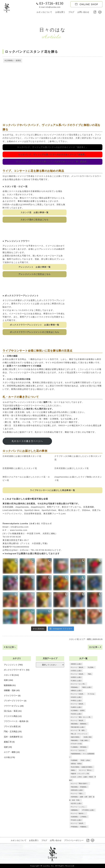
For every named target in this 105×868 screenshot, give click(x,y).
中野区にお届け (77, 701)
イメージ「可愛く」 (78, 794)
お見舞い (91, 667)
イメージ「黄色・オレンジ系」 (82, 717)
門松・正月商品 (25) (13, 732)
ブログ (71, 12)
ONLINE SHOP (86, 4)
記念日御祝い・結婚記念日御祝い (82, 767)
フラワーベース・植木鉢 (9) (16, 721)
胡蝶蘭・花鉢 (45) (12, 690)
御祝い (74, 770)
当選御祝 (74, 760)
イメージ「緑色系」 (78, 704)
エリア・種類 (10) (12, 752)
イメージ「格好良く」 (79, 813)
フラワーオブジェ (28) (14, 706)
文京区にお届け (77, 714)
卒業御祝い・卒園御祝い (79, 827)
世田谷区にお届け (77, 790)
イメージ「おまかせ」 (79, 750)
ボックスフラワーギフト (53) (17, 670)
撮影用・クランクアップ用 (80, 774)
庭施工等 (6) (9, 742)
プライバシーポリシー (74, 840)
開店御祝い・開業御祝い (79, 724)
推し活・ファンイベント (79, 734)
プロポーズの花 (77, 744)
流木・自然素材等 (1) (13, 737)
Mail (16, 550)
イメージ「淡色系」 (78, 823)
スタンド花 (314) (11, 675)
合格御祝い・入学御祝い (79, 817)
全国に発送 (88, 737)
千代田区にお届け (89, 810)
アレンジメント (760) (13, 665)
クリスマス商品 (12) (13, 716)
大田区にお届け (77, 671)
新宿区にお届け (77, 664)
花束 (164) (8, 680)
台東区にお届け (77, 707)
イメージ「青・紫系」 (79, 730)
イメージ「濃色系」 (78, 667)
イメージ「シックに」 (79, 807)
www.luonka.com (19, 530)
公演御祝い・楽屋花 (13, 60)
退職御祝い (75, 810)
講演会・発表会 (77, 764)
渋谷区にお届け (77, 697)
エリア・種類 (85, 639)
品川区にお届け (77, 803)
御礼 (90, 674)
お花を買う (60, 12)
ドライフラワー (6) (12, 696)
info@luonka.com (20, 527)
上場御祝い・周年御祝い (79, 747)
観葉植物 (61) (10, 685)
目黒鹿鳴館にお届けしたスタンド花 (20, 468)
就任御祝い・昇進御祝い (79, 787)
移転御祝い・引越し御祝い (80, 740)
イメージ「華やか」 (86, 770)
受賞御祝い (75, 687)
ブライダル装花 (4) (12, 726)
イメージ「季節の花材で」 (80, 784)
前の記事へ (10, 647)
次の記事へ (95, 647)
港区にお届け (87, 687)
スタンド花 (74, 639)
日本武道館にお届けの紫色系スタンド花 (22, 456)
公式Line (24, 550)
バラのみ (91, 694)
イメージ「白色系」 (78, 694)
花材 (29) (8, 747)
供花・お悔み (86, 760)
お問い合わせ (83, 12)
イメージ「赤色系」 (78, 674)
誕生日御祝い (76, 737)
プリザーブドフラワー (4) (15, 701)
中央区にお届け (77, 820)
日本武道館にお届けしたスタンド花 (72, 468)
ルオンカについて (44, 12)
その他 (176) (9, 757)
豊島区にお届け (77, 691)
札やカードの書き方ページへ (27, 441)
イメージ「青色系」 (78, 720)
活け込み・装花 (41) (13, 711)
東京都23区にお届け (78, 727)
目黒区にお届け (77, 677)
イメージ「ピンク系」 (79, 684)
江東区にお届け (77, 681)
